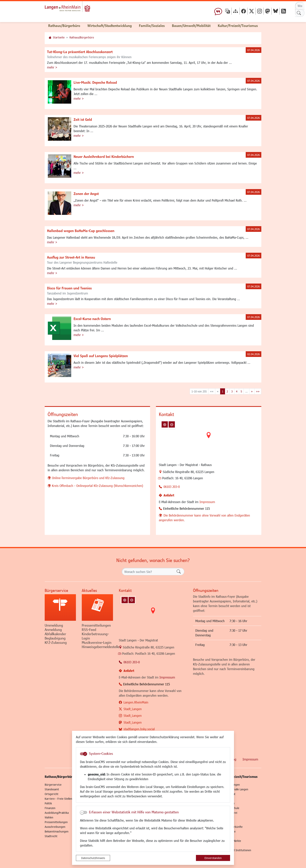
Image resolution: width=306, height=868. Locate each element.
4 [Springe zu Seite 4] (237, 391)
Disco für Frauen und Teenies (69, 288)
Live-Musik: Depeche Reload (95, 82)
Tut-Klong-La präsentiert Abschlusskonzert (80, 52)
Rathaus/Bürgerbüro (82, 37)
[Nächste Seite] (252, 391)
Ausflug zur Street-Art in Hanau (71, 257)
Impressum (207, 502)
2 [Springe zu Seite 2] (227, 391)
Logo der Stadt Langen (77, 9)
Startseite (59, 37)
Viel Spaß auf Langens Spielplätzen (101, 356)
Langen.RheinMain (136, 702)
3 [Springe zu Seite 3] (232, 391)
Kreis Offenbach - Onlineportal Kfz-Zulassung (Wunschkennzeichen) (97, 486)
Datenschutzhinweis (93, 858)
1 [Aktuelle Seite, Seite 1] (223, 391)
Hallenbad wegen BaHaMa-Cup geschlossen (81, 231)
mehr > (52, 67)
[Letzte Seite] (258, 391)
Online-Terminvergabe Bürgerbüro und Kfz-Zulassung (88, 478)
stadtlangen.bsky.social (139, 729)
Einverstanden (213, 858)
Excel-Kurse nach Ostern (92, 319)
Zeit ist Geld (83, 119)
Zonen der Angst (86, 194)
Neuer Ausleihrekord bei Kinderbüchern (104, 157)
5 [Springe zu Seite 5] (241, 391)
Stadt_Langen (133, 709)
